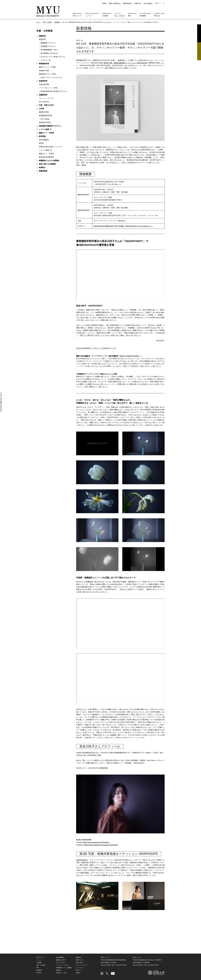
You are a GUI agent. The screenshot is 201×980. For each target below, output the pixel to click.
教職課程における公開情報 (49, 161)
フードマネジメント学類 (48, 88)
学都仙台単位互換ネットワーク (51, 147)
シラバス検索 (44, 129)
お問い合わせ (80, 963)
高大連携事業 (60, 957)
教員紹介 (42, 167)
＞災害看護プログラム (47, 46)
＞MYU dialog (44, 119)
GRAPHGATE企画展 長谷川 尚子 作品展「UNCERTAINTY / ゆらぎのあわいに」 (123, 226)
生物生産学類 (44, 84)
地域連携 (145, 14)
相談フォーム (199, 51)
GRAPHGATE (81, 860)
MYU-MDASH (44, 102)
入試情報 (106, 14)
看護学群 (42, 36)
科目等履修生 (44, 140)
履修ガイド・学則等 (46, 133)
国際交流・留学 (61, 960)
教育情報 (42, 136)
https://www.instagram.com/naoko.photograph (101, 845)
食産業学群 (43, 81)
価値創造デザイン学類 (47, 74)
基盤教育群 (43, 95)
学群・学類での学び (46, 105)
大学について (77, 14)
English (104, 3)
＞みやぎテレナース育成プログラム (52, 57)
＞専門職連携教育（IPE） (49, 50)
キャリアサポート (61, 963)
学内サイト (158, 3)
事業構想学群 (44, 64)
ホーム (38, 22)
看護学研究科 (44, 112)
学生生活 (159, 14)
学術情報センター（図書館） (64, 968)
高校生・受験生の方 (115, 3)
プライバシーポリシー (82, 965)
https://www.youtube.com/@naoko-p (96, 842)
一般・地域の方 (148, 3)
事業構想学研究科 (46, 116)
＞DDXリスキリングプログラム (51, 77)
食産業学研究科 (45, 122)
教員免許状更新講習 (46, 157)
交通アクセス (80, 960)
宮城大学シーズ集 (61, 973)
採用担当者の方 (127, 3)
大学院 (41, 109)
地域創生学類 (44, 71)
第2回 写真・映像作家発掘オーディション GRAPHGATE (126, 63)
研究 (132, 14)
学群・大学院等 (119, 14)
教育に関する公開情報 (47, 164)
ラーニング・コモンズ (62, 965)
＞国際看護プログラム (47, 43)
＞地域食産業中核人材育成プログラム (53, 91)
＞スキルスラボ (45, 60)
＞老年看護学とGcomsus (48, 53)
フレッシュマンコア (46, 98)
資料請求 (199, 33)
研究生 (41, 143)
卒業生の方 (138, 3)
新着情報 (57, 22)
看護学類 (42, 39)
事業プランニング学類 (47, 67)
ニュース (92, 14)
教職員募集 (43, 171)
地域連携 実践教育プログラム (50, 126)
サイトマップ (80, 968)
